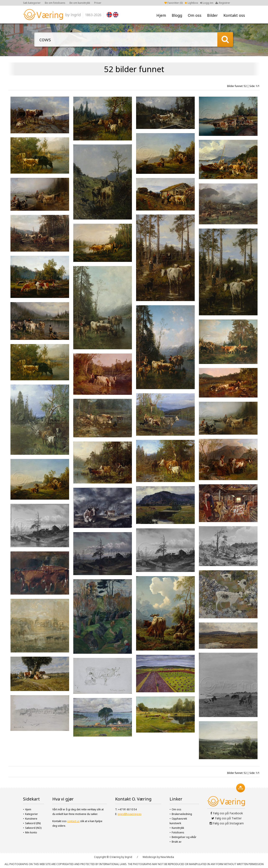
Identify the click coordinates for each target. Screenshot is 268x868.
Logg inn (207, 3)
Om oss (195, 15)
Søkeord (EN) (33, 823)
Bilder (212, 15)
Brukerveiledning (182, 814)
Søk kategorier (32, 3)
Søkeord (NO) (33, 828)
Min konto (31, 832)
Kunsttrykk (178, 828)
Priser (98, 3)
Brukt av (177, 842)
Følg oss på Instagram (227, 823)
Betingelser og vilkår (184, 837)
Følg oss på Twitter (227, 818)
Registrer (223, 3)
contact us (73, 821)
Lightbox (191, 3)
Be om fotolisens (55, 3)
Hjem (161, 15)
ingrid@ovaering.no (130, 814)
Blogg (177, 15)
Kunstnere (31, 819)
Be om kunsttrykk (80, 3)
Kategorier (32, 814)
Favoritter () (173, 3)
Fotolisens (178, 832)
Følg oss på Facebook (227, 813)
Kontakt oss (234, 15)
